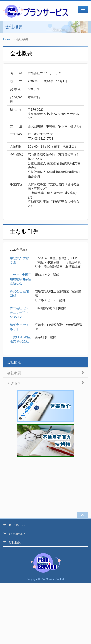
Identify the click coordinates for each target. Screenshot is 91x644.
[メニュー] (83, 10)
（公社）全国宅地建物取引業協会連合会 (21, 279)
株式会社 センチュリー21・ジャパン (20, 312)
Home (7, 39)
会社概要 (14, 373)
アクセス (14, 383)
